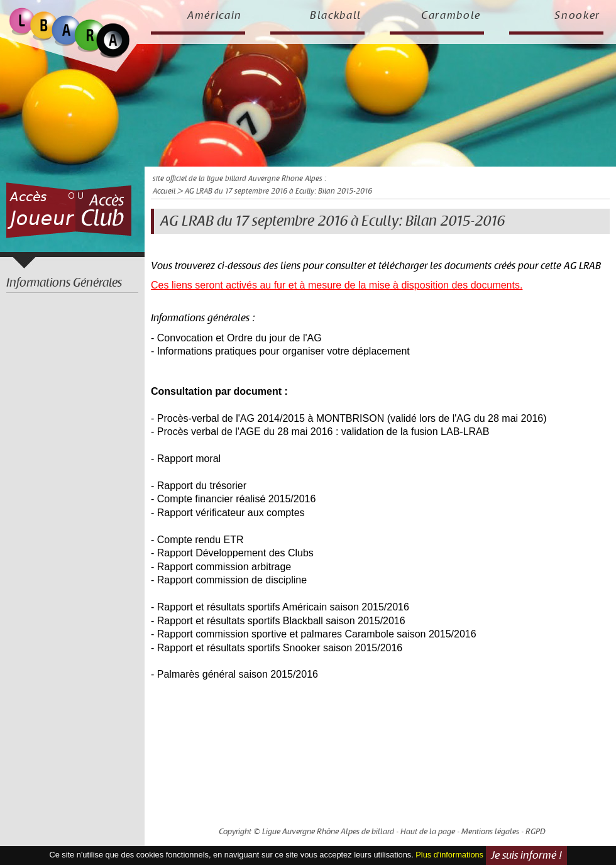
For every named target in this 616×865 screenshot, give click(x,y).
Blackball (336, 16)
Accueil (164, 191)
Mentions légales (490, 832)
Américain (215, 16)
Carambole (451, 16)
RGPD (536, 832)
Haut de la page (428, 832)
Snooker (577, 16)
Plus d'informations (449, 855)
